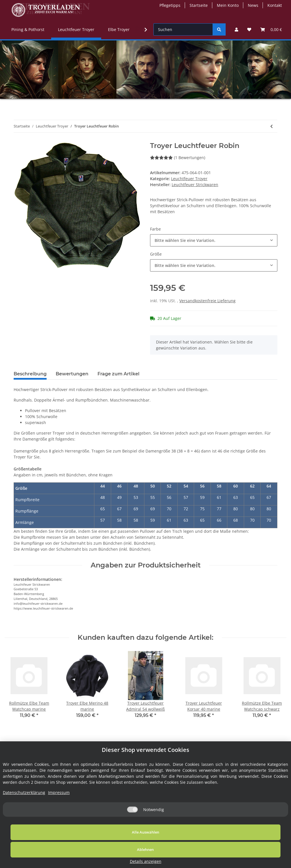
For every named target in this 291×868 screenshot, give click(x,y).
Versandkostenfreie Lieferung (207, 301)
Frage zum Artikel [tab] (119, 374)
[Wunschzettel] (249, 29)
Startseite (199, 5)
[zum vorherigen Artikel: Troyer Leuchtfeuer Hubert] (272, 126)
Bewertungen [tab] (72, 374)
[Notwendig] (132, 834)
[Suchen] (183, 29)
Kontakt (275, 5)
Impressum (59, 817)
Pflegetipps (170, 5)
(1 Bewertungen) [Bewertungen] (178, 158)
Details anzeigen (249, 861)
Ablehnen (158, 856)
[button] (236, 29)
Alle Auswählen (55, 856)
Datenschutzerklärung (24, 817)
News (253, 5)
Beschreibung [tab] (30, 374)
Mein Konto (228, 5)
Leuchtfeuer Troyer (189, 179)
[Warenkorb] (271, 29)
